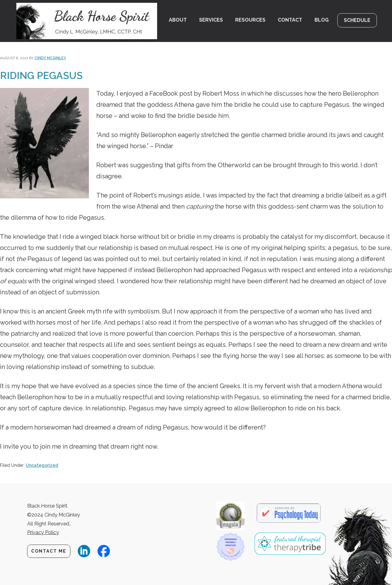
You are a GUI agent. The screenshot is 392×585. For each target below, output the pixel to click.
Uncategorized (42, 465)
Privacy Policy (43, 532)
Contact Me (49, 551)
